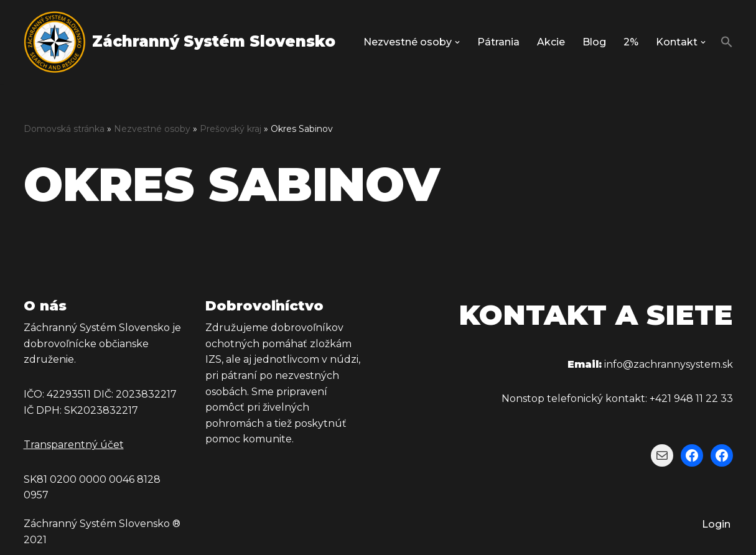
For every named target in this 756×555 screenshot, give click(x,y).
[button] (457, 42)
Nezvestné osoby (152, 129)
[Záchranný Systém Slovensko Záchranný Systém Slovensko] (180, 42)
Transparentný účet (74, 445)
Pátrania (498, 42)
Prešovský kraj (231, 129)
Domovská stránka (64, 129)
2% (631, 42)
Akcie (551, 42)
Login (716, 524)
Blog (594, 42)
